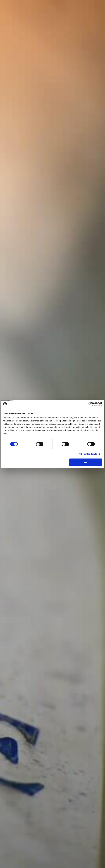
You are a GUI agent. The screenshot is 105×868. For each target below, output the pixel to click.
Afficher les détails (88, 454)
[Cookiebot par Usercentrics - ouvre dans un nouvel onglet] (90, 404)
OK (86, 462)
